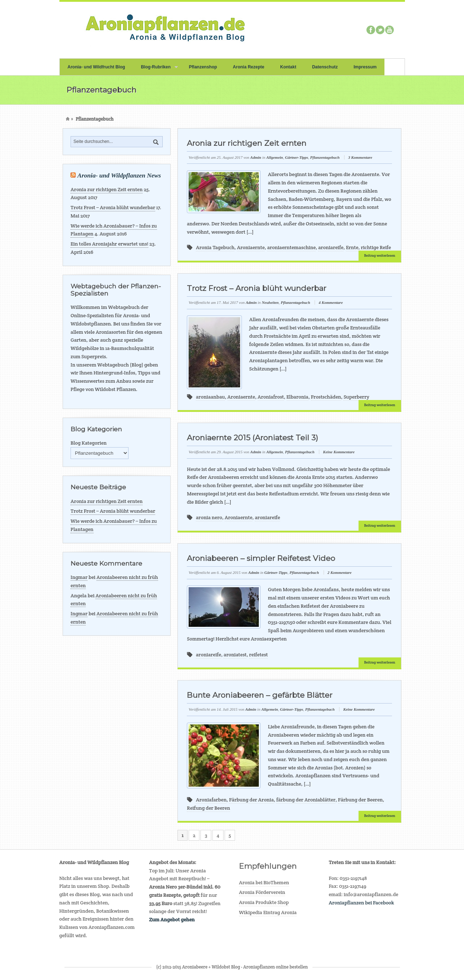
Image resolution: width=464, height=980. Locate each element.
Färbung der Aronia (251, 800)
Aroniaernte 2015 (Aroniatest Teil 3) (253, 438)
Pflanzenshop (203, 67)
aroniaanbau (210, 397)
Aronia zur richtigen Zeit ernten (107, 189)
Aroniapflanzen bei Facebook (361, 903)
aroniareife (331, 247)
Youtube (389, 30)
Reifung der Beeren (208, 808)
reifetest (258, 655)
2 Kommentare (340, 572)
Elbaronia (298, 397)
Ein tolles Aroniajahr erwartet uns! (109, 244)
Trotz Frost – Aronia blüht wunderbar (113, 207)
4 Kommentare (331, 302)
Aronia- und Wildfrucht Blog (96, 67)
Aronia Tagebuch (215, 247)
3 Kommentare (360, 157)
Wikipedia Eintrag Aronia (268, 912)
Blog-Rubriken (155, 70)
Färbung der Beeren (360, 800)
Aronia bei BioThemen (264, 882)
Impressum (365, 67)
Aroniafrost (271, 397)
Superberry (356, 397)
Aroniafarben (211, 800)
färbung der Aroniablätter (306, 800)
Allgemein (275, 157)
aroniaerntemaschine (291, 247)
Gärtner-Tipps (297, 157)
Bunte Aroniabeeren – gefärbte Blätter (260, 695)
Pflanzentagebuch (325, 157)
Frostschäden (326, 397)
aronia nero (209, 517)
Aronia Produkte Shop (264, 902)
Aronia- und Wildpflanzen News (119, 175)
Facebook (371, 30)
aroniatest (235, 655)
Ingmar (79, 577)
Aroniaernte (251, 247)
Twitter (380, 30)
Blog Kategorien (89, 443)
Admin (256, 157)
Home (68, 119)
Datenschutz (325, 67)
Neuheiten (270, 302)
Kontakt (288, 67)
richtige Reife (376, 247)
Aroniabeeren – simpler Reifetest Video (261, 558)
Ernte (352, 247)
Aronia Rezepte (249, 67)
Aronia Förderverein (262, 892)
